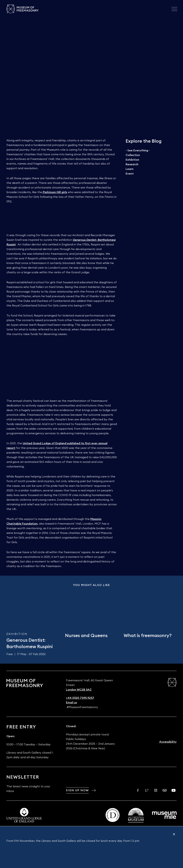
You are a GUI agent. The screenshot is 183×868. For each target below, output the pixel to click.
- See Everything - (138, 150)
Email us (71, 703)
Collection (133, 155)
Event (130, 174)
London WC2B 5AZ (79, 690)
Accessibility (168, 742)
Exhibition (132, 160)
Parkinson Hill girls (55, 192)
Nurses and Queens (86, 636)
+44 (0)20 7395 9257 (80, 698)
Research (132, 164)
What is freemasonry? (148, 636)
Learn (130, 169)
